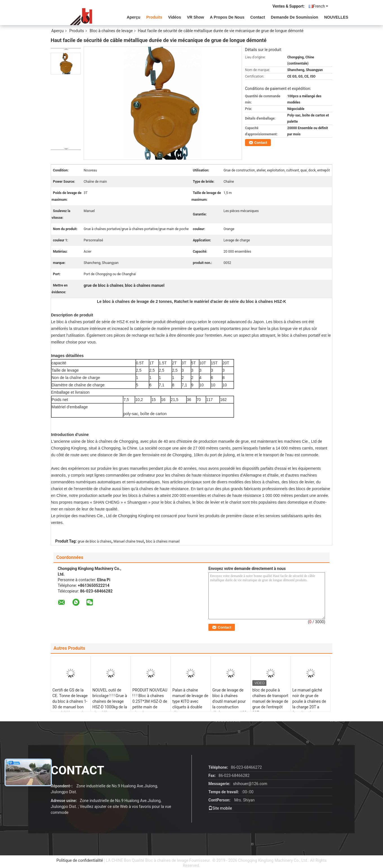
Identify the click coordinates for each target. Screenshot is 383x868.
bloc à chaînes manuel (163, 541)
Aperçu (133, 17)
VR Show (196, 17)
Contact (258, 17)
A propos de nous (227, 17)
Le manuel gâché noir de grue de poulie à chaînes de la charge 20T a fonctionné (309, 701)
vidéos (175, 17)
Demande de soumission (295, 17)
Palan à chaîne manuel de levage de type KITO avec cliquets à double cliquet (190, 701)
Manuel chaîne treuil (129, 541)
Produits (154, 17)
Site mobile (220, 808)
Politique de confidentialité (80, 860)
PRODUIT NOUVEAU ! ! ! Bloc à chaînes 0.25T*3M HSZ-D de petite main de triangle (150, 701)
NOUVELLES (336, 17)
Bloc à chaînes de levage (111, 31)
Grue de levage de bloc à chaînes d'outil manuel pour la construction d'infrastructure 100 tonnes (229, 704)
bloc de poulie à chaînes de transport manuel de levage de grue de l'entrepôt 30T (270, 701)
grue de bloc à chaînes (95, 541)
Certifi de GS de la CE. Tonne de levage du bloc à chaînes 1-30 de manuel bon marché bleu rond (70, 701)
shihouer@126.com (250, 784)
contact (77, 770)
